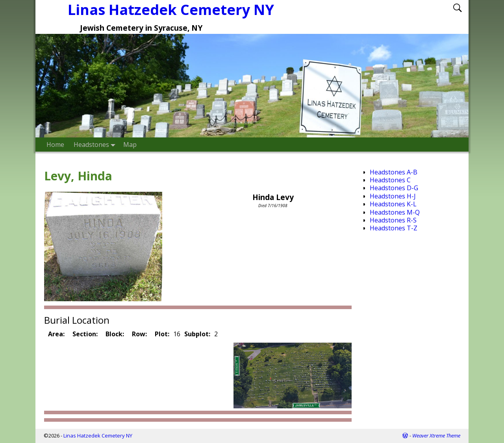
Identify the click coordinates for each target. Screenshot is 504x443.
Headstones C (390, 180)
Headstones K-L (393, 204)
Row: (139, 334)
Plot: (162, 334)
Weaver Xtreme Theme (436, 436)
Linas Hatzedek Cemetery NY (98, 436)
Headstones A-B (394, 172)
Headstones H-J (393, 196)
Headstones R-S (393, 220)
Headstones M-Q (395, 212)
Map (130, 145)
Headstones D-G (394, 188)
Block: (115, 334)
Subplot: (197, 334)
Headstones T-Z (394, 228)
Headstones (96, 144)
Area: (56, 334)
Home (55, 145)
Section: (85, 334)
